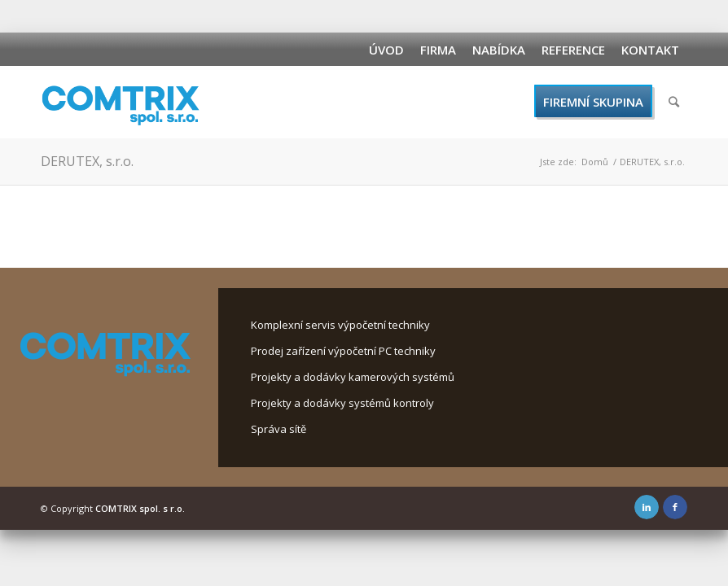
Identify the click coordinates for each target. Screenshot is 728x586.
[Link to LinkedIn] (647, 507)
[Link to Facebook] (675, 507)
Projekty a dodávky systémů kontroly (342, 403)
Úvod (386, 50)
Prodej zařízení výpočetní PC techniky (343, 351)
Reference (573, 50)
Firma (438, 50)
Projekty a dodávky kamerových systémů (353, 377)
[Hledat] (674, 102)
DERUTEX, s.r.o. (87, 161)
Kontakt (650, 50)
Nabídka (499, 50)
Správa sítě (278, 429)
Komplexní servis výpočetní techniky (340, 325)
